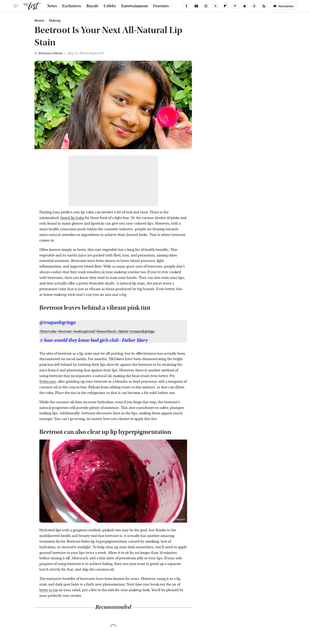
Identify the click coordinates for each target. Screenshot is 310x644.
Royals (92, 6)
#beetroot (64, 331)
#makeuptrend (84, 331)
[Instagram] (206, 6)
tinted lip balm (72, 218)
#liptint (123, 331)
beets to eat (49, 590)
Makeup (55, 21)
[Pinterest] (235, 6)
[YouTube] (196, 6)
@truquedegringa (57, 323)
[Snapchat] (245, 6)
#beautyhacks (106, 331)
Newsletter (283, 6)
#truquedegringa (142, 331)
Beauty (39, 21)
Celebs (110, 6)
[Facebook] (186, 6)
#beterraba (48, 331)
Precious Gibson (51, 53)
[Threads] (254, 6)
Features (161, 6)
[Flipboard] (225, 6)
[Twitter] (216, 6)
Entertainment (135, 6)
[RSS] (264, 6)
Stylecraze (48, 382)
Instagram (185, 146)
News (52, 6)
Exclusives (72, 6)
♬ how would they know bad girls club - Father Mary (94, 340)
